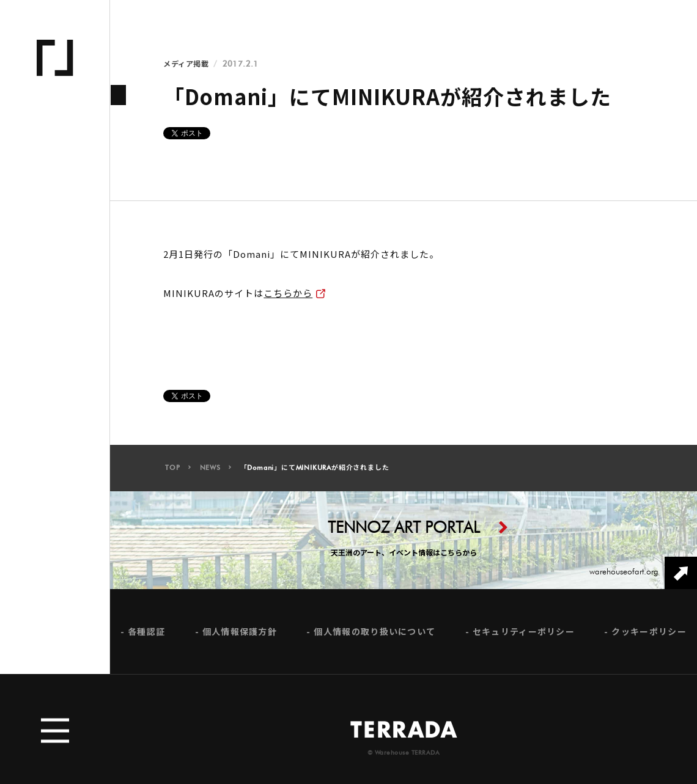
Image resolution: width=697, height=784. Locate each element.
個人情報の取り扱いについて (374, 635)
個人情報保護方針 (240, 635)
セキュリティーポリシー (524, 635)
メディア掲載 (186, 64)
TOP (172, 471)
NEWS (210, 471)
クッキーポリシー (649, 635)
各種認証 (146, 635)
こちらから (288, 293)
